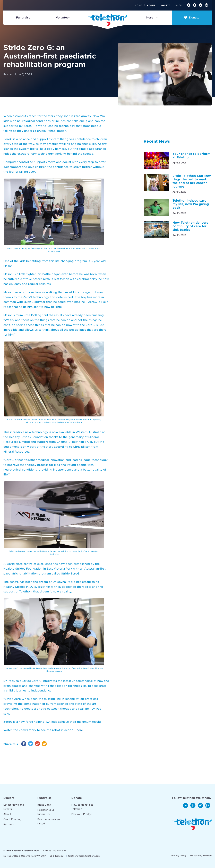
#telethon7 (204, 798)
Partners (9, 825)
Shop (179, 5)
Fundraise (45, 798)
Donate (165, 5)
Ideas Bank (44, 805)
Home (138, 5)
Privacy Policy (179, 856)
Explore (9, 798)
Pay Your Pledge (82, 814)
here (80, 730)
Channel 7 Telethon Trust (26, 851)
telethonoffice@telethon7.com (84, 856)
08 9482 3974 (57, 856)
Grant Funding (12, 819)
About (151, 5)
